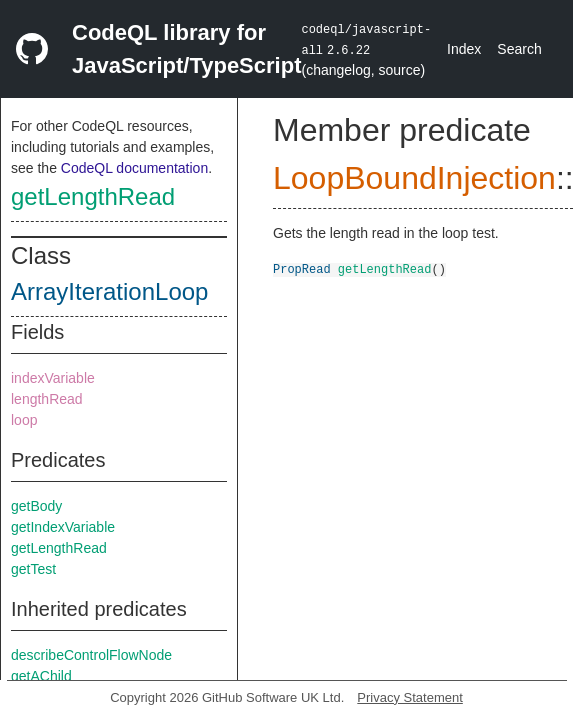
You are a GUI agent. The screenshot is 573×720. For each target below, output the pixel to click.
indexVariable (53, 378)
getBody (36, 506)
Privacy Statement (410, 697)
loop (24, 420)
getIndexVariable (63, 527)
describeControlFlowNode (91, 655)
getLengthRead (93, 196)
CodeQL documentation (134, 168)
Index (464, 49)
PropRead (302, 268)
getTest (33, 569)
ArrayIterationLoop (109, 291)
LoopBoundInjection (414, 178)
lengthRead (47, 399)
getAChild (41, 676)
